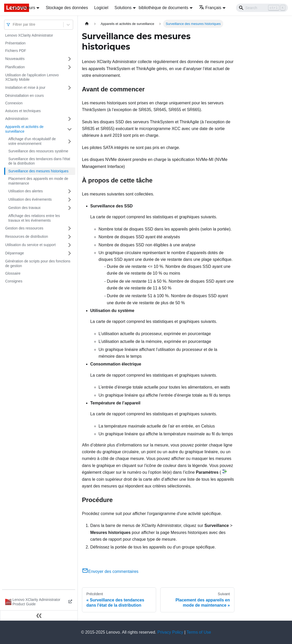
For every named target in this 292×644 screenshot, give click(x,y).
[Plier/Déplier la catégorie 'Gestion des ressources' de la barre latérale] (69, 228)
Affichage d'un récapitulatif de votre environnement (32, 141)
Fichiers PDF (16, 51)
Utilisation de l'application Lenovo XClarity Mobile (32, 77)
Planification (15, 67)
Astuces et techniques (23, 111)
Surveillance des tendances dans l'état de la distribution (39, 161)
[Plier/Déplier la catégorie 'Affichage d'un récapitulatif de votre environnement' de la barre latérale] (69, 141)
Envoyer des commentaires (110, 571)
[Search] (262, 8)
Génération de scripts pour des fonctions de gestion (38, 263)
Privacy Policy (170, 632)
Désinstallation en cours (25, 96)
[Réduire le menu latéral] (39, 615)
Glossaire (13, 273)
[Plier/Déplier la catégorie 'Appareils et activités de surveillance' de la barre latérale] (69, 129)
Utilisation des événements (30, 199)
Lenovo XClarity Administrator (29, 35)
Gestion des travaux (25, 208)
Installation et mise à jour (25, 87)
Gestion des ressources (24, 228)
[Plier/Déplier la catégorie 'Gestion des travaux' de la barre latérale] (69, 208)
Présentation (15, 43)
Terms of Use (199, 632)
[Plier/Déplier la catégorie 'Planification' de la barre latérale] (69, 67)
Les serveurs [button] (23, 8)
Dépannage (15, 253)
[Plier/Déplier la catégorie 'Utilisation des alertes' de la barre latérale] (69, 191)
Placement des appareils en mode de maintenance (38, 181)
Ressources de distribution (27, 236)
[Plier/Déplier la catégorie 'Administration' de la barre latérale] (69, 119)
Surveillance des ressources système (38, 151)
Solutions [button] (123, 8)
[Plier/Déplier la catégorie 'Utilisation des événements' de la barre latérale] (69, 200)
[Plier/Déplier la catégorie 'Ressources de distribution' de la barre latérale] (69, 237)
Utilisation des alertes (26, 191)
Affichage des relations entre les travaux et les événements (34, 218)
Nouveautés (15, 59)
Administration (17, 119)
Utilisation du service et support (30, 245)
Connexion (14, 103)
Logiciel (101, 8)
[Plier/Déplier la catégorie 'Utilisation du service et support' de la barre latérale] (69, 245)
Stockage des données (67, 8)
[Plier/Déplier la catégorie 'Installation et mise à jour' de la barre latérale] (69, 88)
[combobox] (13, 25)
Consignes (14, 281)
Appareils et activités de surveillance (24, 129)
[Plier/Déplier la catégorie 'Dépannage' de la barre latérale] (69, 253)
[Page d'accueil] (87, 24)
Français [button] (210, 8)
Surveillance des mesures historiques (38, 171)
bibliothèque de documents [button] (164, 8)
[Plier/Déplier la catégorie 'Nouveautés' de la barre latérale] (69, 59)
